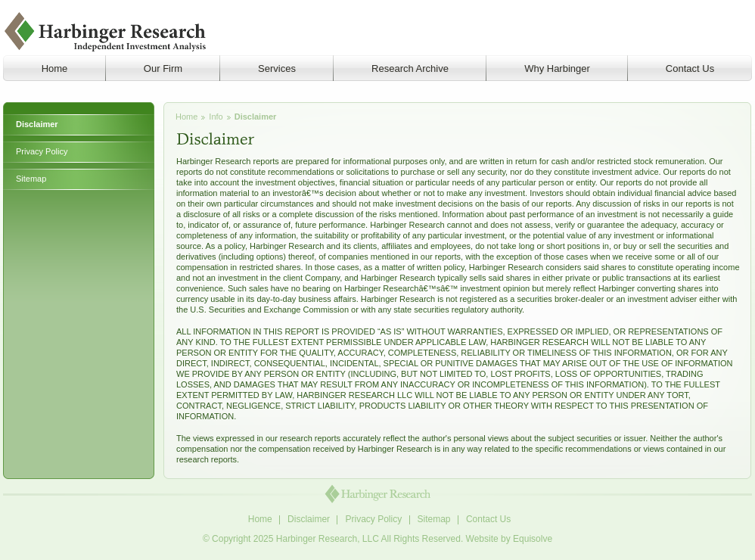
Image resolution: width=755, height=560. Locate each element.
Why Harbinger (557, 68)
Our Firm (163, 68)
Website (482, 539)
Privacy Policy (42, 151)
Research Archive (410, 68)
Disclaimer (37, 124)
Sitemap (31, 179)
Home (186, 117)
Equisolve (533, 539)
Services (277, 68)
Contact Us (690, 68)
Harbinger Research (106, 32)
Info (216, 117)
